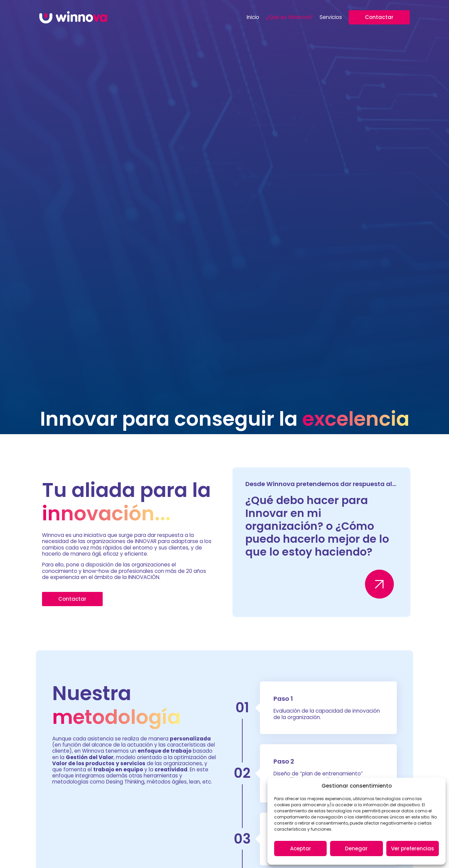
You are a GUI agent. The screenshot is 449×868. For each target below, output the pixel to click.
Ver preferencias (413, 848)
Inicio (253, 17)
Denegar (356, 848)
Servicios (331, 17)
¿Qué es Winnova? (289, 17)
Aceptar (301, 848)
